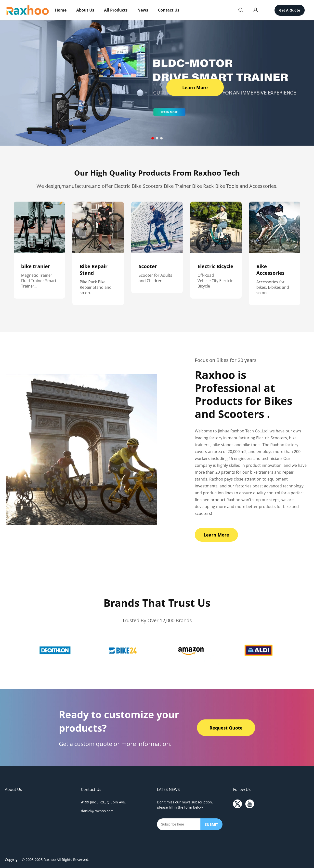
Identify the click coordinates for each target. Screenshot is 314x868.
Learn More (195, 87)
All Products (116, 10)
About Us (85, 10)
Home (61, 10)
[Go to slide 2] (157, 138)
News (143, 10)
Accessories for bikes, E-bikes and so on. (273, 287)
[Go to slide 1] (153, 138)
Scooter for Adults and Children (155, 278)
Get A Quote (290, 10)
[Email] (179, 824)
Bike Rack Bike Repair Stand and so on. (96, 287)
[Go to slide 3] (161, 138)
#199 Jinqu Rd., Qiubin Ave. (103, 802)
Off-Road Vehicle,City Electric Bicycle (215, 281)
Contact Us (169, 10)
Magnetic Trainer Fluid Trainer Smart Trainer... (39, 281)
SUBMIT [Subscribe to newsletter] (211, 824)
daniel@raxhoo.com (97, 811)
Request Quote (226, 728)
